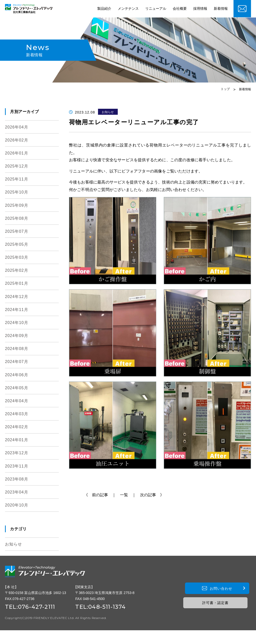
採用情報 (200, 9)
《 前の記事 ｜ (100, 495)
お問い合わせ (219, 595)
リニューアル (156, 9)
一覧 (124, 495)
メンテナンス (128, 9)
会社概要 (180, 9)
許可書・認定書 (219, 609)
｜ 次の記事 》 (148, 495)
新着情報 (221, 9)
